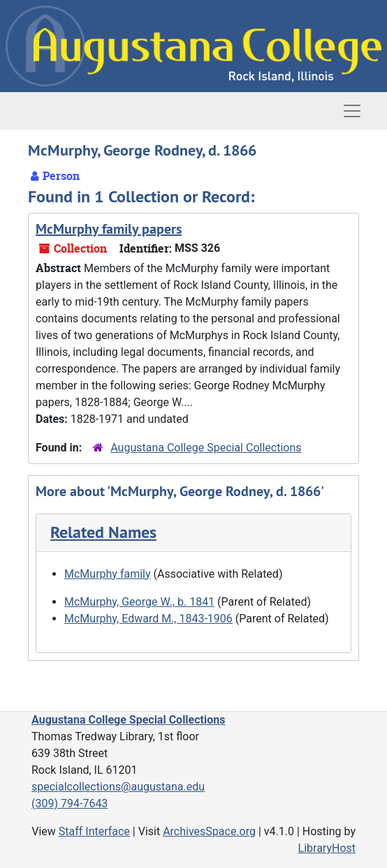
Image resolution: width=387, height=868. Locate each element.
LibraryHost (327, 848)
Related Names (103, 532)
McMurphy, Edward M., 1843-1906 (148, 619)
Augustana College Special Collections (206, 448)
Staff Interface (94, 831)
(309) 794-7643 (70, 803)
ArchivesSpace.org (209, 831)
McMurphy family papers (109, 229)
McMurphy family (108, 574)
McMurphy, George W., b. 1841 (139, 602)
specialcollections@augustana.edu (118, 787)
